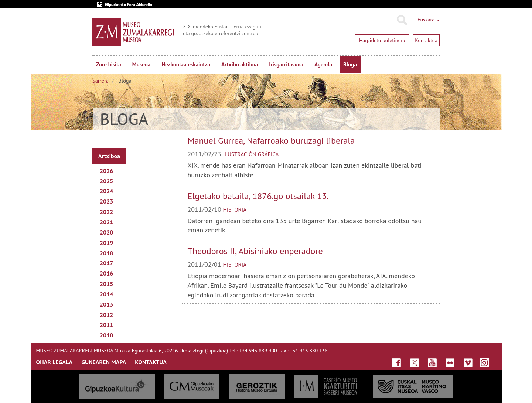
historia (235, 209)
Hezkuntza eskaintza (186, 64)
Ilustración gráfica (251, 154)
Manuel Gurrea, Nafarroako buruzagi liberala (271, 141)
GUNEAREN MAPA (104, 362)
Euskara (429, 20)
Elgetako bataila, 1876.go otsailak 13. (258, 196)
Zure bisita (109, 64)
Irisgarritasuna (286, 64)
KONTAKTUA (151, 362)
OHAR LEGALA (54, 362)
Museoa (141, 64)
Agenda (323, 64)
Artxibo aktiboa (240, 64)
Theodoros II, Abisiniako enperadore (255, 251)
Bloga (350, 64)
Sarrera (100, 81)
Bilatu (402, 20)
